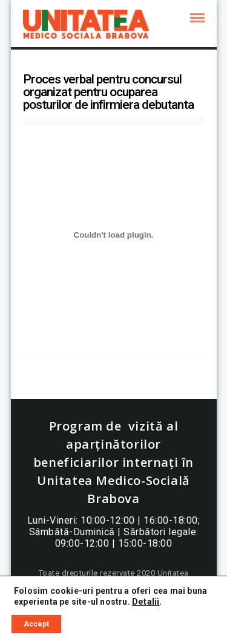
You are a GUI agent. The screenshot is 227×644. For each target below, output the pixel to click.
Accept (36, 624)
